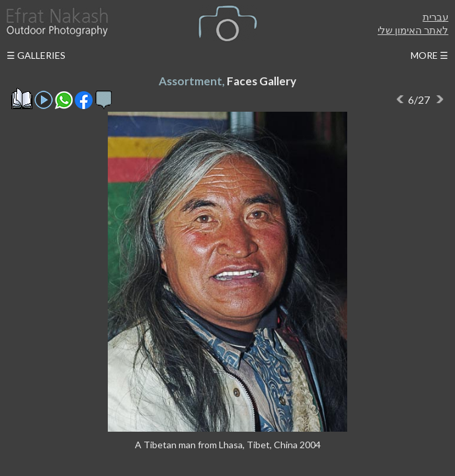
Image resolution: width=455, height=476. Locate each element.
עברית (435, 17)
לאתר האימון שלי (413, 30)
